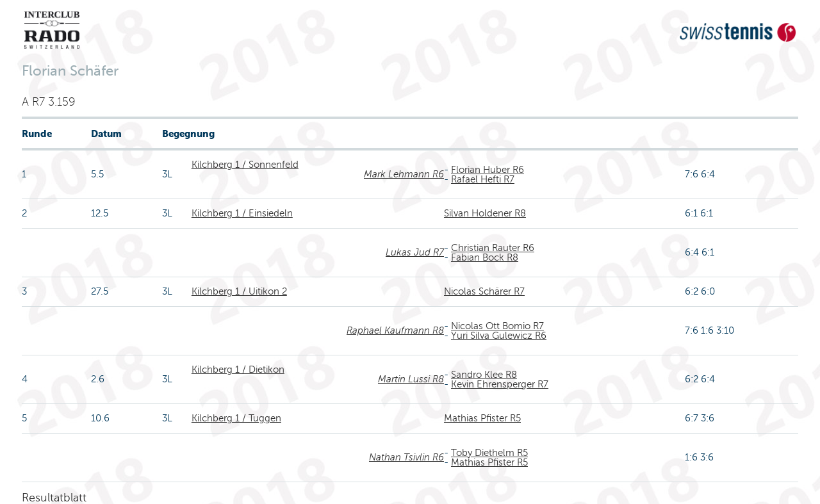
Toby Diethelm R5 (489, 453)
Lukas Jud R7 (415, 252)
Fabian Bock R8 (485, 257)
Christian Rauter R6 (493, 248)
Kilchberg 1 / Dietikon (238, 370)
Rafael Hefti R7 (483, 179)
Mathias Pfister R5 (482, 418)
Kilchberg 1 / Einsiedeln (242, 213)
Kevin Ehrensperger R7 (500, 384)
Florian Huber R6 (488, 170)
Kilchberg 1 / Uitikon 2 (239, 291)
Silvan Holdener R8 (485, 213)
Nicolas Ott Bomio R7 (497, 326)
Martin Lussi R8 (411, 379)
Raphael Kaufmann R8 (395, 330)
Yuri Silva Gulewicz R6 (499, 336)
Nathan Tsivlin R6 (406, 457)
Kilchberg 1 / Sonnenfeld (245, 165)
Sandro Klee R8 (484, 375)
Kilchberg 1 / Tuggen (236, 418)
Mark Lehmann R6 (404, 174)
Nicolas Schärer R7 (484, 291)
